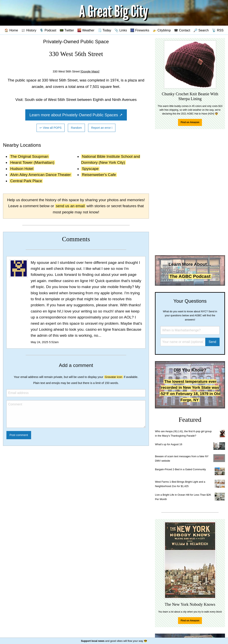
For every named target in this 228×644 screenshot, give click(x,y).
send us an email (70, 206)
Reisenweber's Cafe (99, 175)
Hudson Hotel (22, 169)
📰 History (29, 30)
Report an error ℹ (102, 128)
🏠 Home (11, 30)
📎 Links (121, 30)
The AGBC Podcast (190, 276)
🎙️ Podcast (48, 30)
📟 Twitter (67, 30)
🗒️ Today (104, 30)
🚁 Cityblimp (162, 30)
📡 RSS (218, 30)
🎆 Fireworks (140, 30)
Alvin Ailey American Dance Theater (41, 175)
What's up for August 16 (168, 444)
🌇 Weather (86, 30)
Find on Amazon (190, 122)
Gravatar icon (113, 377)
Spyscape (90, 169)
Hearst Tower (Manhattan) (32, 162)
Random (76, 128)
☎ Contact (182, 30)
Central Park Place (26, 181)
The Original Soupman (29, 156)
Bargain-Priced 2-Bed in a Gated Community (180, 469)
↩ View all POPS (50, 128)
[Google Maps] (90, 71)
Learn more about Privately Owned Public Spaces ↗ (76, 115)
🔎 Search (201, 30)
